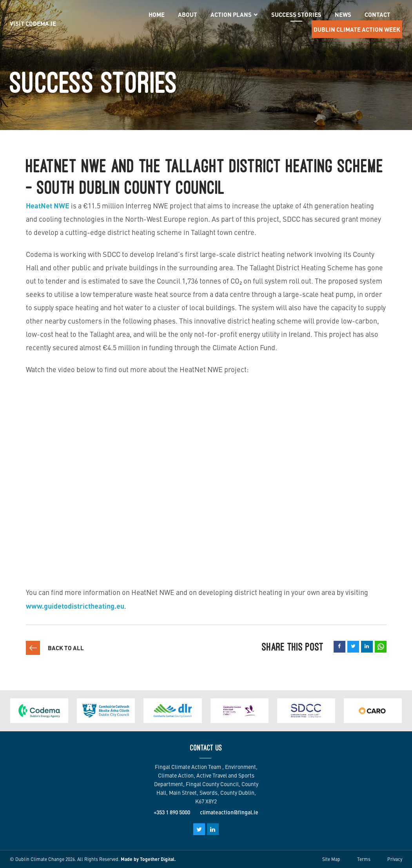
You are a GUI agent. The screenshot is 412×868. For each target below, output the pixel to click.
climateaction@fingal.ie (229, 812)
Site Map (331, 859)
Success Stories (296, 14)
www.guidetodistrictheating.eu (75, 606)
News (343, 14)
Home (157, 14)
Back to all (66, 648)
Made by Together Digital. (148, 859)
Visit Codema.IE (33, 23)
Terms (364, 859)
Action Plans (234, 15)
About (188, 14)
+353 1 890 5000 (172, 812)
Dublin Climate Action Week (357, 29)
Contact (378, 14)
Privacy (395, 859)
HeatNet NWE (48, 205)
